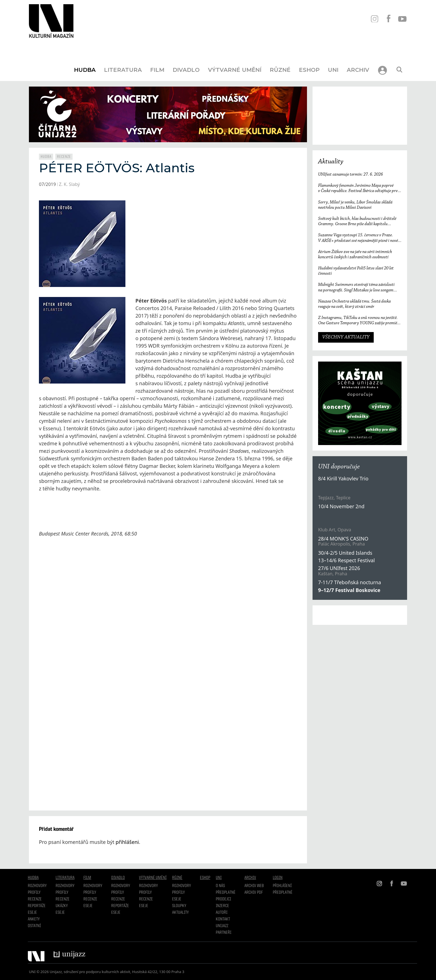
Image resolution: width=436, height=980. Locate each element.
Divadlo (186, 70)
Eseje (32, 913)
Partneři (224, 933)
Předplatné (226, 893)
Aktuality (331, 162)
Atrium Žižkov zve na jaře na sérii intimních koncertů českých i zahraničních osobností (355, 255)
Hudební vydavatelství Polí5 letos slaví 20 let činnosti (356, 271)
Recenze (64, 157)
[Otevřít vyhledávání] (399, 70)
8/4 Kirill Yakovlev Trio (343, 478)
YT (402, 19)
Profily (34, 893)
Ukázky (62, 906)
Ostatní (34, 926)
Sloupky (179, 906)
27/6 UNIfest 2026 (339, 568)
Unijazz (222, 926)
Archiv (358, 70)
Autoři (222, 913)
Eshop (309, 70)
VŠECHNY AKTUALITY (346, 337)
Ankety (34, 919)
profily (62, 893)
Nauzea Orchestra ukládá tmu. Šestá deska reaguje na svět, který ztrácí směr (354, 304)
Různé (280, 70)
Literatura (123, 70)
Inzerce (222, 906)
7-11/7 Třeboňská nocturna (350, 582)
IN (374, 19)
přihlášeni (127, 842)
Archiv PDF (254, 893)
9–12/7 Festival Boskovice (349, 590)
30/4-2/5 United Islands (345, 553)
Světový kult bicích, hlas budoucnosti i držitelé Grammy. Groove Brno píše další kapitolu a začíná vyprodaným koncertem (357, 222)
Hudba (85, 70)
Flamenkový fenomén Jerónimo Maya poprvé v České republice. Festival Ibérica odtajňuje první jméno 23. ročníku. (360, 189)
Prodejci (223, 899)
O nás (220, 886)
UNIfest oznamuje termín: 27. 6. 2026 (350, 175)
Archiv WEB (254, 886)
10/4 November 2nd (341, 506)
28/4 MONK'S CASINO (343, 539)
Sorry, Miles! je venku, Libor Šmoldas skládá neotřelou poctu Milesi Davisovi (355, 205)
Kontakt (223, 919)
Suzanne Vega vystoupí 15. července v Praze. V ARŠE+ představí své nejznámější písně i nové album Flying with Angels (358, 238)
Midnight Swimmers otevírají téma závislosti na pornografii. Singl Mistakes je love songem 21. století (356, 288)
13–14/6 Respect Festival (346, 560)
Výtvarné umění (235, 70)
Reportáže (37, 906)
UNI (333, 70)
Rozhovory (37, 886)
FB (388, 19)
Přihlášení (282, 886)
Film (157, 70)
